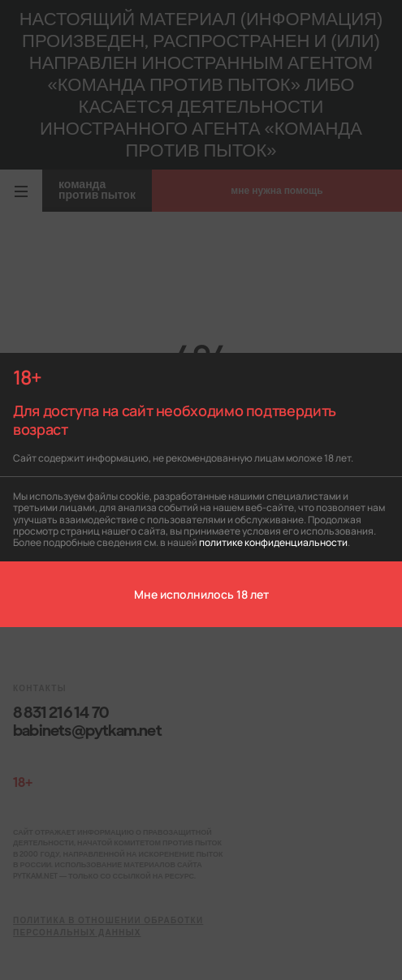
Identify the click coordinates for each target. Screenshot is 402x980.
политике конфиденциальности (273, 542)
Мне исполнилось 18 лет (201, 594)
